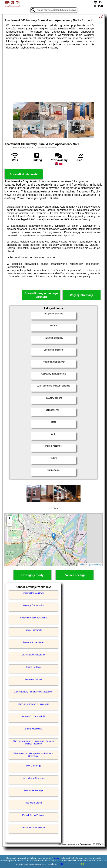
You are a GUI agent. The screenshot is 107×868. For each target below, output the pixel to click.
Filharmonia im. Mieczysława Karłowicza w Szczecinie (33, 755)
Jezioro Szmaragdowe (33, 593)
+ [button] (9, 518)
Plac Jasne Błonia (33, 803)
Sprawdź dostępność (24, 174)
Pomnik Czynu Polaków (33, 815)
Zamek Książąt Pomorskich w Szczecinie (33, 692)
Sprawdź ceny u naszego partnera (41, 295)
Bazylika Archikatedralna (33, 655)
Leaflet (81, 565)
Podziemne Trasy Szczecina (33, 618)
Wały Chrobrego (33, 766)
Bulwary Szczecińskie (33, 642)
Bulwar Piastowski (33, 630)
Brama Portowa (33, 667)
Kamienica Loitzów (33, 679)
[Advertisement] (53, 76)
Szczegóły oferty (32, 575)
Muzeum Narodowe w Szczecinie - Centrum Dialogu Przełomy (33, 742)
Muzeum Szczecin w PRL (33, 716)
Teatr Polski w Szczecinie (33, 778)
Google (56, 858)
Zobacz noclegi (75, 575)
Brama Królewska (33, 729)
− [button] (9, 524)
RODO (61, 864)
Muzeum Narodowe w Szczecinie (33, 704)
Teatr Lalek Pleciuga (33, 790)
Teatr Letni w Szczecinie (33, 827)
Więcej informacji (81, 295)
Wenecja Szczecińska (33, 605)
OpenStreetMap (95, 565)
